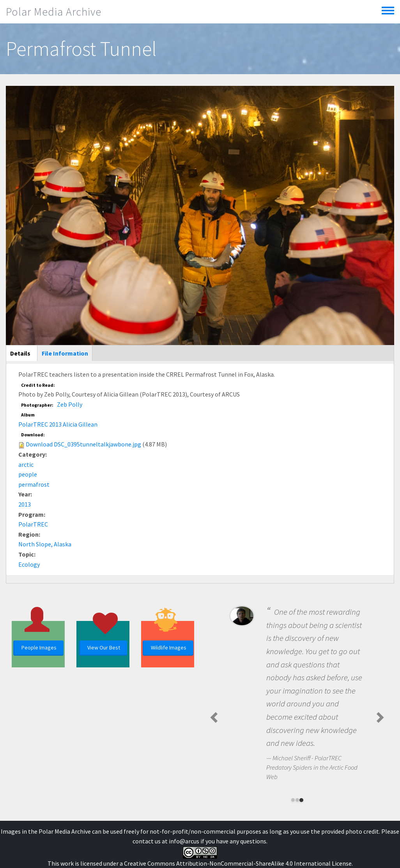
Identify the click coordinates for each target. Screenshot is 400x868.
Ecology (29, 564)
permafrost (34, 484)
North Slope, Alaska (45, 544)
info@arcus (184, 841)
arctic (26, 464)
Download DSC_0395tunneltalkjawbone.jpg (83, 444)
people (28, 474)
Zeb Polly (70, 404)
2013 (25, 504)
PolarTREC (33, 524)
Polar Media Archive (54, 12)
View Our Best (104, 647)
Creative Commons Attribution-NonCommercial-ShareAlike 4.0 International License (238, 863)
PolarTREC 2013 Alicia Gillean (58, 424)
